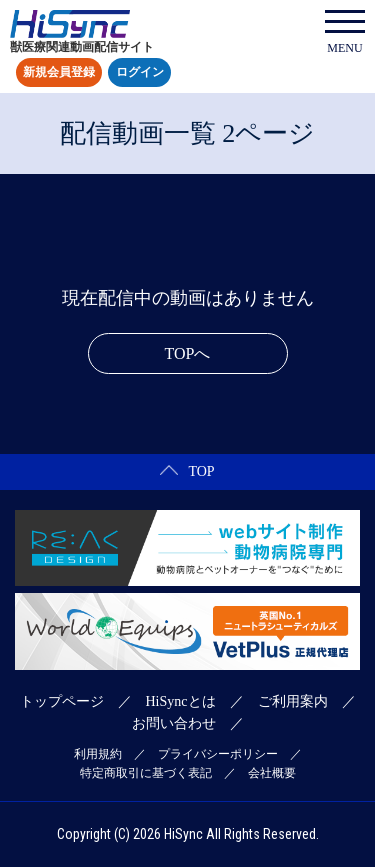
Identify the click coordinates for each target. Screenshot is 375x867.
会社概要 (272, 773)
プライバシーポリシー (218, 754)
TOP (187, 471)
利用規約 (98, 754)
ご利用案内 (293, 701)
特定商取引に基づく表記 (146, 773)
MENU (345, 32)
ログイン (140, 73)
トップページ (62, 701)
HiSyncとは (181, 701)
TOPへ (188, 353)
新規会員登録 (59, 73)
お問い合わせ (174, 723)
